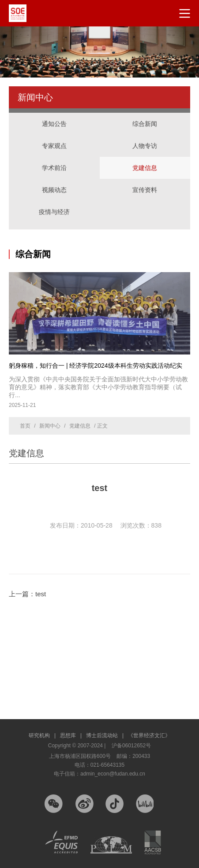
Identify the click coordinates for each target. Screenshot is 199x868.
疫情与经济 (54, 212)
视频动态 (54, 190)
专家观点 (54, 146)
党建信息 (145, 168)
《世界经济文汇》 (149, 735)
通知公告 (54, 124)
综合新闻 (145, 124)
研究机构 (42, 735)
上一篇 (27, 594)
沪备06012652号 (131, 746)
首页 (25, 426)
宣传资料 (145, 190)
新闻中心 (50, 426)
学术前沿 (54, 168)
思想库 (71, 735)
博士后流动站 (105, 735)
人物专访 (145, 146)
